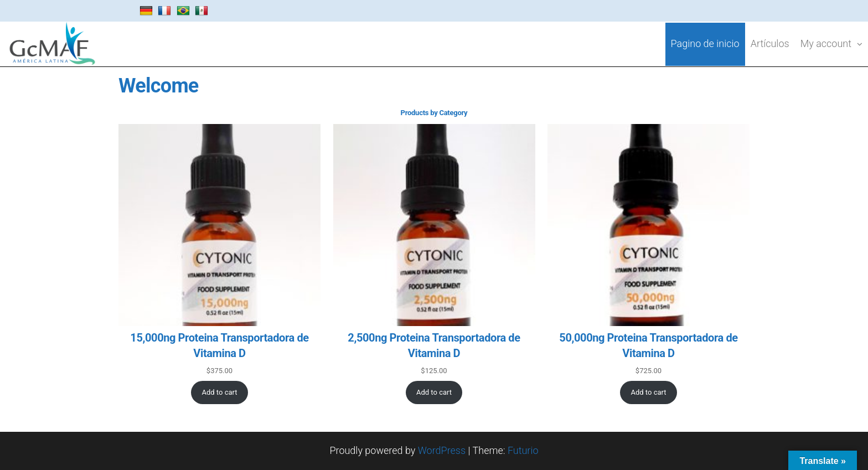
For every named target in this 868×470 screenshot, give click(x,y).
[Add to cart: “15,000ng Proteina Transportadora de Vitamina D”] (219, 392)
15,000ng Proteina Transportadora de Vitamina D (219, 345)
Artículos (770, 43)
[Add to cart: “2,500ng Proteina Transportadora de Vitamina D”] (434, 392)
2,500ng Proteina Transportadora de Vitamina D (434, 345)
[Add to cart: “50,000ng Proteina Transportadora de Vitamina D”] (649, 392)
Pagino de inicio (705, 43)
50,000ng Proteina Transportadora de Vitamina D (648, 345)
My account (826, 43)
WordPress (442, 450)
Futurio (523, 450)
